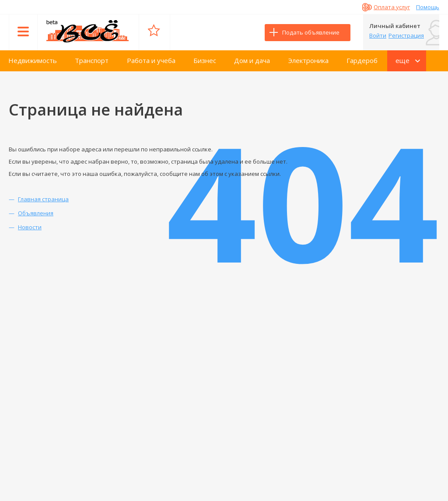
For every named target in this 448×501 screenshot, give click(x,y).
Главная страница (43, 199)
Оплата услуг (392, 7)
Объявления (36, 213)
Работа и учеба (151, 60)
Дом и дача (252, 60)
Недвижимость (33, 60)
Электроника (308, 60)
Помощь (428, 7)
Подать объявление (311, 32)
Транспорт (92, 60)
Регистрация (406, 35)
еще (402, 60)
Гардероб (362, 60)
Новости (30, 227)
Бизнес (205, 60)
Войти (378, 35)
